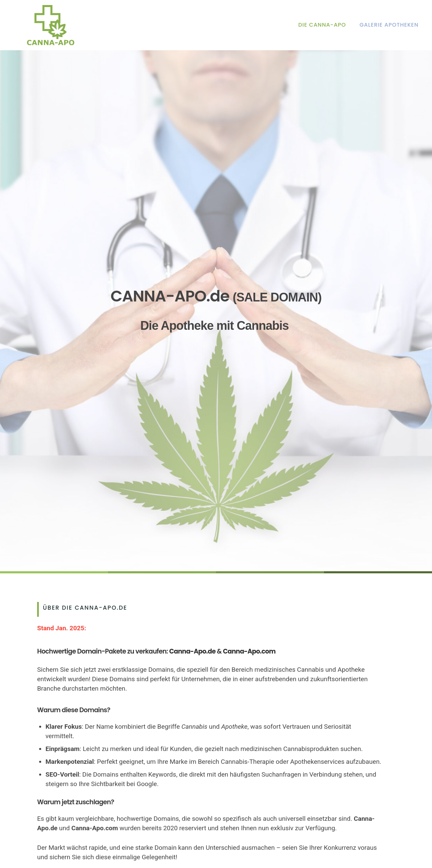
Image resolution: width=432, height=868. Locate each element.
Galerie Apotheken (389, 25)
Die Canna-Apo (322, 25)
